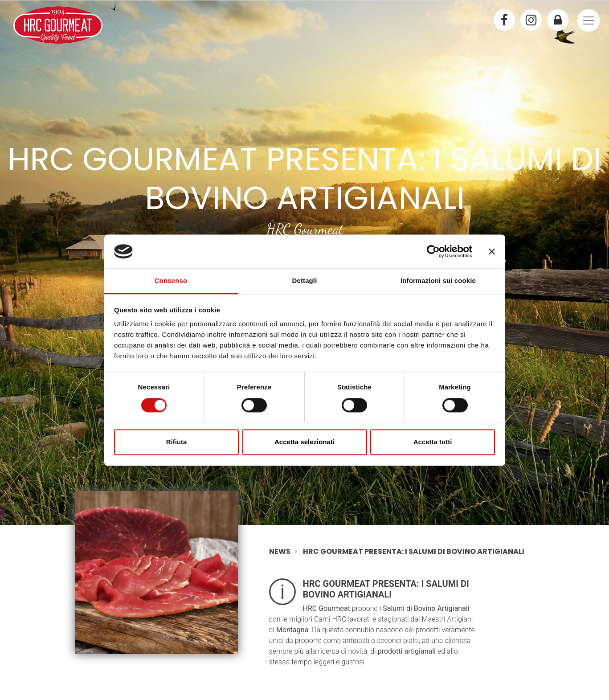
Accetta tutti (433, 442)
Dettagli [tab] (305, 281)
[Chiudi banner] (492, 251)
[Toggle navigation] (589, 20)
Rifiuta (177, 442)
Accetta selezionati (304, 442)
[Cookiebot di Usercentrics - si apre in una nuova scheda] (433, 251)
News (280, 551)
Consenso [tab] (171, 281)
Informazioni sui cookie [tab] (438, 281)
